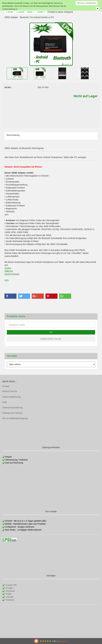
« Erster (10, 12)
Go (51, 332)
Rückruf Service (10, 391)
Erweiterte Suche (51, 339)
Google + (10, 588)
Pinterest (10, 600)
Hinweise (64, 641)
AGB (4, 402)
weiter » (31, 12)
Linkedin (9, 597)
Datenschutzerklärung (12, 408)
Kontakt (6, 386)
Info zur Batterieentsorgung (15, 418)
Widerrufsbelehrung (11, 397)
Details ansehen (86, 3)
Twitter (8, 594)
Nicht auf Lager (86, 96)
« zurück (20, 12)
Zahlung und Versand (12, 413)
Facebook (10, 591)
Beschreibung (13, 135)
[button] (10, 296)
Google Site (11, 585)
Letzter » (41, 12)
